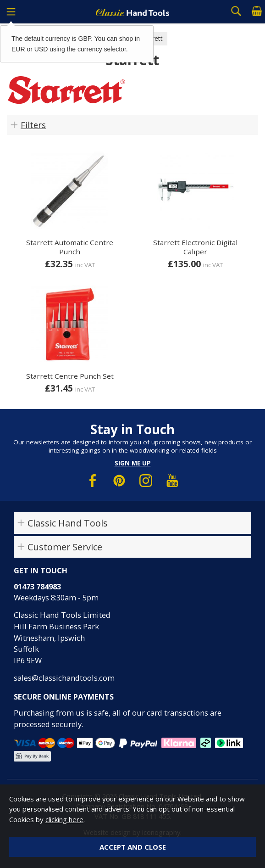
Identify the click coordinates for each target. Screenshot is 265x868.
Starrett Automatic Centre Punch (70, 247)
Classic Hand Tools (68, 523)
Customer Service (65, 547)
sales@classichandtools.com (64, 678)
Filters (33, 125)
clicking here (64, 819)
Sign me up (133, 463)
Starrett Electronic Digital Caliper (195, 247)
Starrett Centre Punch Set (70, 376)
